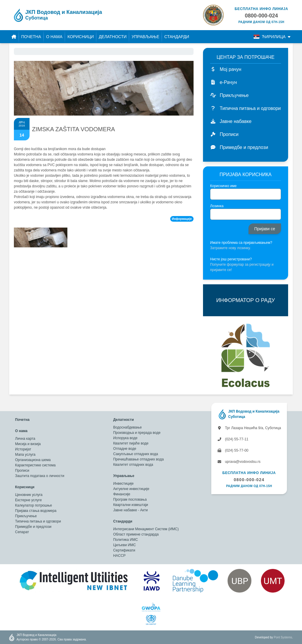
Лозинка (217, 206)
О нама (54, 37)
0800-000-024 (249, 480)
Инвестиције (123, 484)
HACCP (119, 556)
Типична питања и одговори (38, 521)
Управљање (145, 37)
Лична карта (25, 439)
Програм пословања (130, 499)
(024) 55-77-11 (233, 439)
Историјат (23, 449)
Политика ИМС (126, 540)
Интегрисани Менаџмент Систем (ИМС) (146, 529)
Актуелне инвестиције (131, 489)
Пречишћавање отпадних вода (138, 459)
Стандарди (177, 37)
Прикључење (26, 516)
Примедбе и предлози (33, 527)
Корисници (81, 37)
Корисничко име (223, 186)
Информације (182, 219)
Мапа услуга (25, 455)
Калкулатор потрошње (34, 505)
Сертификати (124, 550)
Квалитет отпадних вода (133, 465)
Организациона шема (33, 460)
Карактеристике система (35, 465)
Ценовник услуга (29, 495)
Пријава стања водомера (36, 511)
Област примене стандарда (136, 534)
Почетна (31, 37)
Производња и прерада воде (137, 433)
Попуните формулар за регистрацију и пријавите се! (242, 267)
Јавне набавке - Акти (130, 510)
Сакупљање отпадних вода (136, 454)
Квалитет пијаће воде (131, 443)
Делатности (113, 37)
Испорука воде (125, 438)
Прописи (22, 471)
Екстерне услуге (28, 500)
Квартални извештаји (131, 505)
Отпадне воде (125, 449)
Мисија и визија (28, 444)
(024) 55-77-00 (233, 450)
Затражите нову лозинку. (230, 248)
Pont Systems (283, 637)
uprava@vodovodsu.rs (239, 462)
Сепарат (22, 532)
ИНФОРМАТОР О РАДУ (246, 300)
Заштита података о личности (40, 476)
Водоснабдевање (128, 427)
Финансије (122, 494)
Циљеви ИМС (125, 545)
